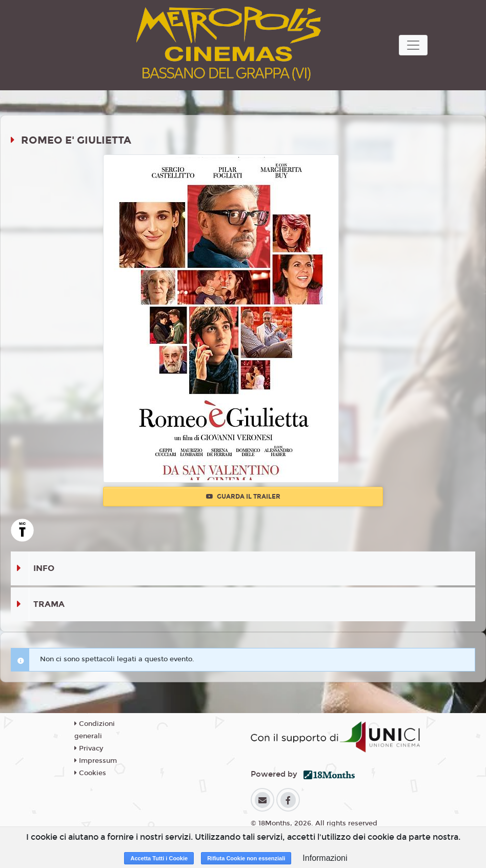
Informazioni (325, 858)
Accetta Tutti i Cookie (159, 858)
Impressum (96, 761)
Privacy (89, 748)
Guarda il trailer (243, 497)
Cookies (90, 773)
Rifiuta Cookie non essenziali (246, 858)
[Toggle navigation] (413, 45)
